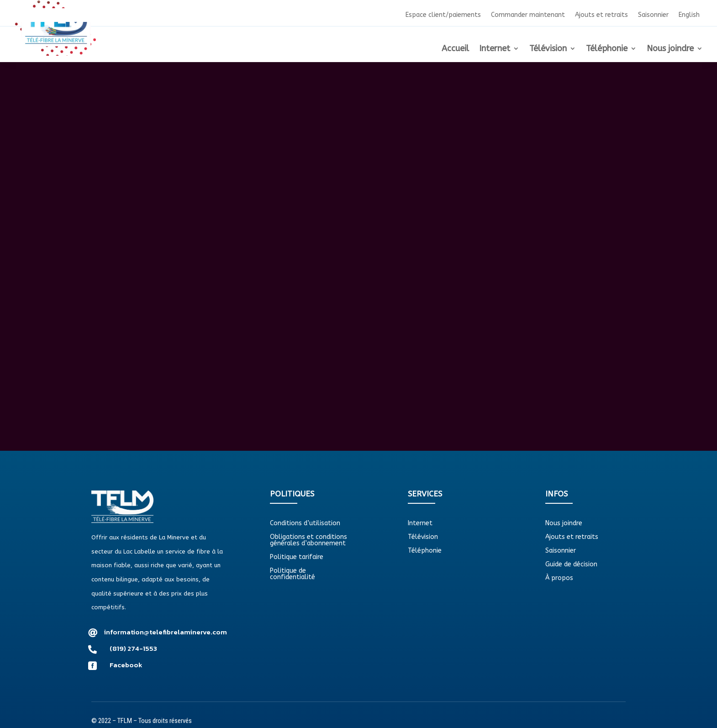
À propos (559, 578)
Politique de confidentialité (293, 574)
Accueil (455, 49)
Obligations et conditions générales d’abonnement (308, 541)
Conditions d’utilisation (305, 524)
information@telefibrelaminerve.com (166, 632)
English (689, 15)
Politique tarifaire (297, 557)
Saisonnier (653, 15)
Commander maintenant (528, 15)
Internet (495, 49)
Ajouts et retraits (601, 15)
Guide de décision (571, 565)
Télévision (548, 49)
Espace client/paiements (443, 15)
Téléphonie (607, 49)
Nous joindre (670, 49)
